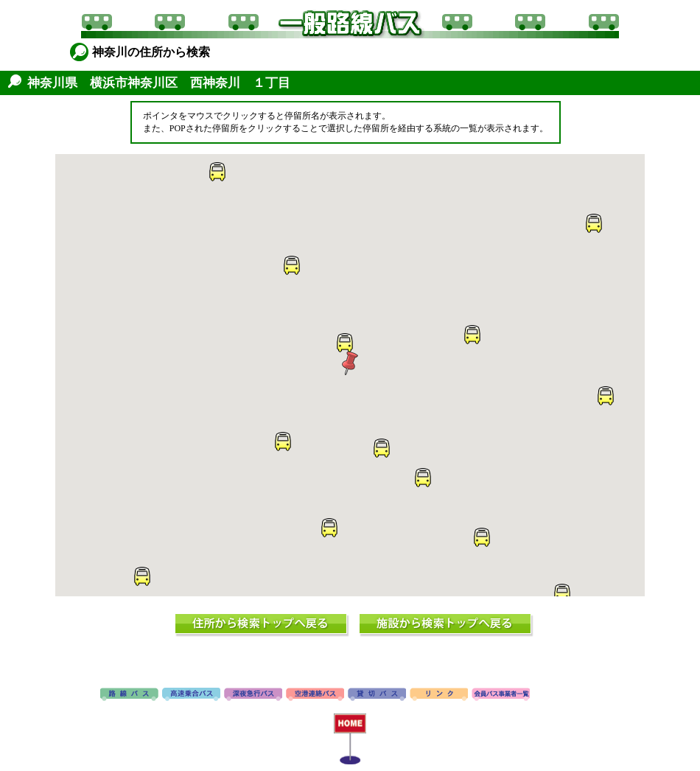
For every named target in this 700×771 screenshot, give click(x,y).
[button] (350, 363)
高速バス (191, 695)
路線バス (129, 695)
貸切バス (377, 695)
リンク (439, 695)
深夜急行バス (253, 695)
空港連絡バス (315, 695)
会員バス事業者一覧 (501, 695)
